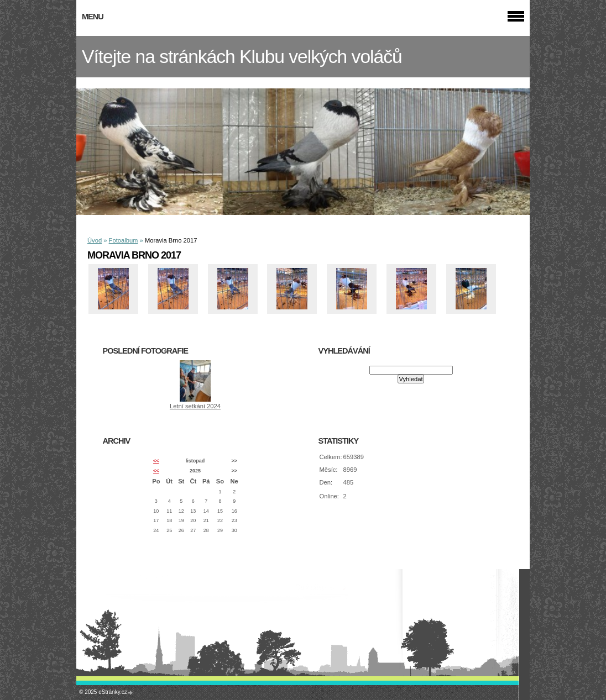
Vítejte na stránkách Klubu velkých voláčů (242, 57)
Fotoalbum (124, 240)
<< (156, 461)
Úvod (95, 240)
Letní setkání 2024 (195, 406)
